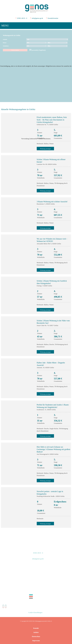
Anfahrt (36, 632)
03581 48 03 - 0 (22, 18)
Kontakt (36, 628)
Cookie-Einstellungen (35, 613)
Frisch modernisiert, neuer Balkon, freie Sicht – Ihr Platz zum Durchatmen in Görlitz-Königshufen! (52, 120)
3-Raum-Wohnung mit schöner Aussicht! (52, 202)
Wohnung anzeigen (45, 191)
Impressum (36, 641)
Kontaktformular (53, 18)
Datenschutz (36, 636)
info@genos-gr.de (37, 18)
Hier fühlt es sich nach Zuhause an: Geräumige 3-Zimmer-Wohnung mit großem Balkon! (53, 449)
